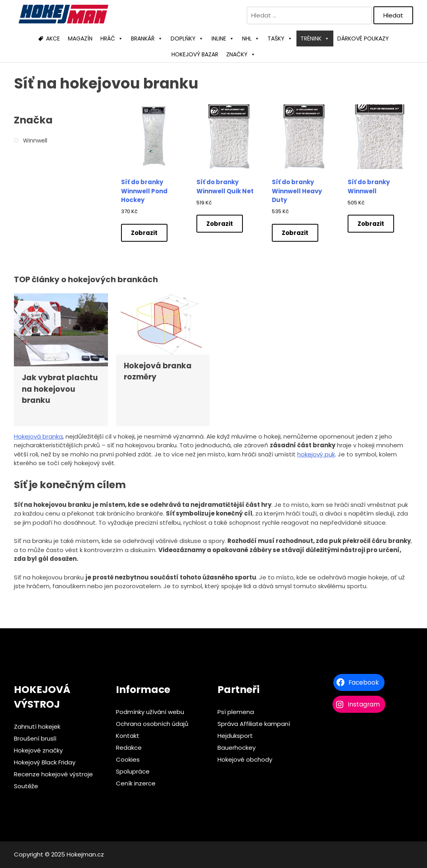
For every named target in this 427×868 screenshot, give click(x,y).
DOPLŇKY (187, 38)
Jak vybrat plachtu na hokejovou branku (60, 389)
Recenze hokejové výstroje (53, 774)
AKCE (53, 38)
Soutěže (26, 786)
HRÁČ (112, 38)
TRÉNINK (315, 38)
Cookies (128, 759)
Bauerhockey (237, 748)
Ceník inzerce (136, 783)
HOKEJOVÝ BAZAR (195, 54)
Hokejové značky (38, 750)
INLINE (223, 38)
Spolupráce (133, 771)
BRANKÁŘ (147, 38)
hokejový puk (316, 454)
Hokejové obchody (245, 759)
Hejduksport (235, 736)
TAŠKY (280, 38)
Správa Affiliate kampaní (254, 724)
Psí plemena (236, 712)
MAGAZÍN (80, 38)
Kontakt (128, 736)
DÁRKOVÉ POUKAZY (363, 38)
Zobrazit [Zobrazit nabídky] (144, 233)
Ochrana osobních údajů (152, 724)
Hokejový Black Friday (45, 762)
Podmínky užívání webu (150, 712)
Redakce (129, 748)
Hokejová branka (38, 436)
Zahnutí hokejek (37, 727)
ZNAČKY (241, 54)
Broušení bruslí (35, 738)
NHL (251, 38)
